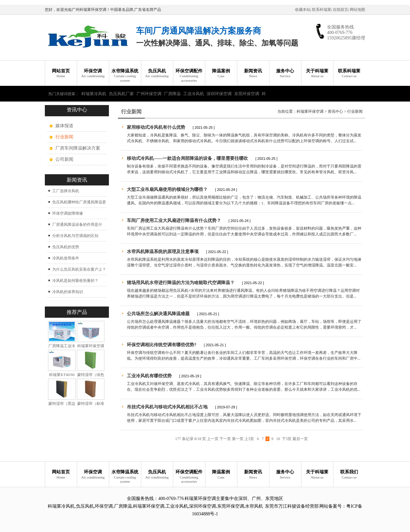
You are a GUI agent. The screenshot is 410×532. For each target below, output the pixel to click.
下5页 (287, 439)
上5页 (249, 439)
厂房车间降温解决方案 (78, 148)
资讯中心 (335, 111)
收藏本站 (303, 10)
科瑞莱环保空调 (310, 111)
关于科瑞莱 (317, 74)
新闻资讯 (253, 74)
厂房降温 (172, 94)
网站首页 (61, 74)
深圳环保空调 (219, 94)
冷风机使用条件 (66, 258)
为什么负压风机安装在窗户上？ (79, 269)
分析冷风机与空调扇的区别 (75, 236)
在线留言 (340, 10)
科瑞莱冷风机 (94, 94)
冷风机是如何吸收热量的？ (75, 281)
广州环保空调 (149, 94)
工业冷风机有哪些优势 (149, 376)
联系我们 (349, 475)
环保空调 (93, 74)
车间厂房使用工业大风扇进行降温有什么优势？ (174, 221)
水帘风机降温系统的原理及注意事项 (163, 252)
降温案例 (221, 74)
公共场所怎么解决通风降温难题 (158, 314)
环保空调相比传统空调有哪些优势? (162, 345)
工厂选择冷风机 (66, 191)
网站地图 (357, 10)
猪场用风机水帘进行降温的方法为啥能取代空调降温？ (181, 283)
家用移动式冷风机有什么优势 (157, 127)
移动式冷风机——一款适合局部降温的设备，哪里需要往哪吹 (187, 158)
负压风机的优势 (66, 247)
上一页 (213, 439)
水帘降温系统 (125, 76)
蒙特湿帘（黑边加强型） (62, 406)
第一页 (238, 439)
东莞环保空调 (247, 94)
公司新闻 (64, 159)
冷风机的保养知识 (68, 292)
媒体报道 (64, 126)
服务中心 (285, 74)
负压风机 (157, 74)
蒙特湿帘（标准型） (91, 406)
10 (278, 439)
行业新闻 (355, 111)
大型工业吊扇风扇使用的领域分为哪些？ (167, 189)
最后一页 (300, 439)
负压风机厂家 (121, 94)
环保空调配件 (189, 76)
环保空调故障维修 (68, 213)
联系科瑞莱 (322, 10)
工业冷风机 (194, 94)
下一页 (225, 439)
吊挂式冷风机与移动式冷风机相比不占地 (167, 407)
